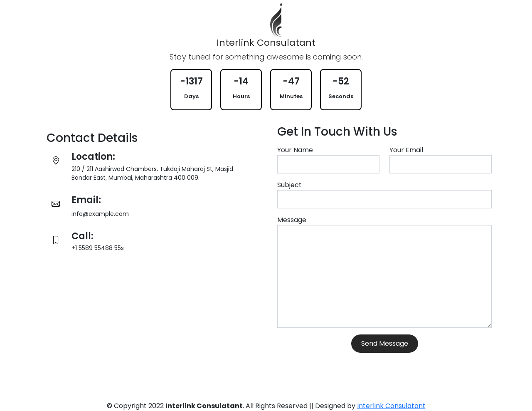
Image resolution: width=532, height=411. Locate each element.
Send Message (385, 343)
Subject (289, 185)
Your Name (295, 150)
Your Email (406, 150)
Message (292, 220)
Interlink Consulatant (391, 406)
